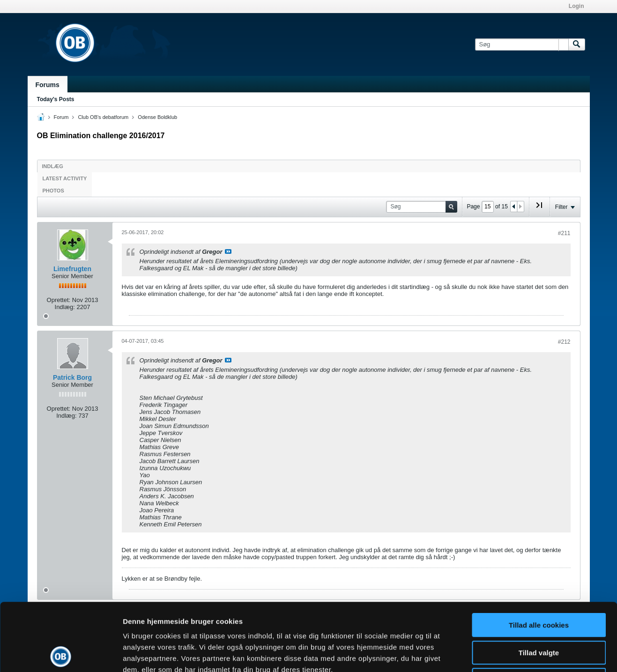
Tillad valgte (539, 585)
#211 (564, 233)
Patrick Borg (72, 377)
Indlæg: (65, 307)
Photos (53, 191)
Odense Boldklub (157, 117)
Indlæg (53, 166)
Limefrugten (72, 269)
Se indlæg (228, 251)
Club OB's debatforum (103, 117)
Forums (48, 85)
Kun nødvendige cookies (539, 612)
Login (576, 6)
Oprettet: (59, 300)
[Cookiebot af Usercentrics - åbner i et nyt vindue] (61, 654)
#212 (564, 342)
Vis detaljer (487, 654)
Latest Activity (65, 178)
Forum (61, 117)
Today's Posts (56, 99)
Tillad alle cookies (539, 558)
